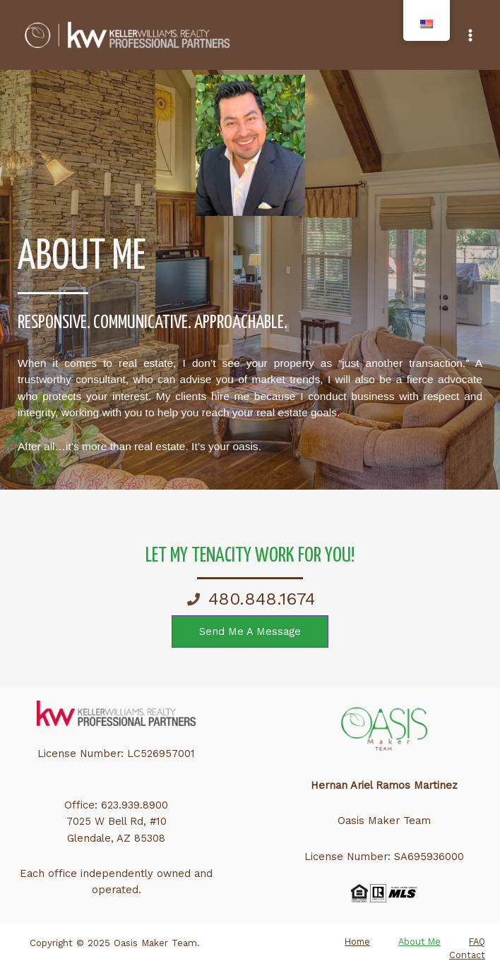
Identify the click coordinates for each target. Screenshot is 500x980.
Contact (467, 955)
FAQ (477, 942)
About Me (419, 942)
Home (357, 942)
